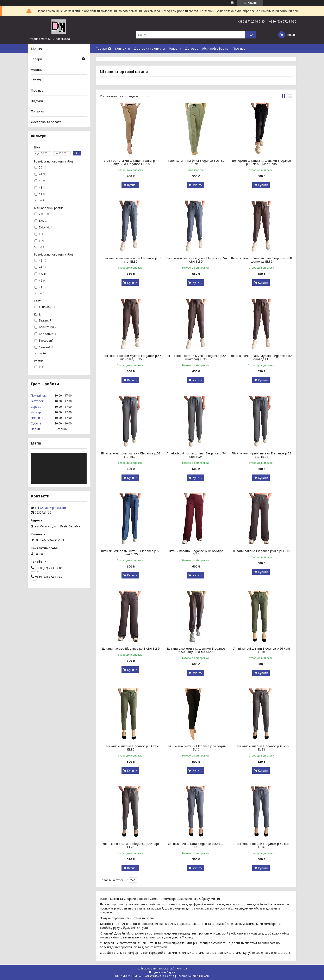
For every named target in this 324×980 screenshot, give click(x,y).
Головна (175, 48)
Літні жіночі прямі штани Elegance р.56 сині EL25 (131, 552)
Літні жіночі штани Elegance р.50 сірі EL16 (261, 845)
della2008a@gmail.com (50, 508)
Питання (37, 111)
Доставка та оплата (149, 48)
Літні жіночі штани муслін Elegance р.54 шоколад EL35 (196, 357)
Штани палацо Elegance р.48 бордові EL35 (196, 552)
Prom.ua (182, 969)
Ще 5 (41, 293)
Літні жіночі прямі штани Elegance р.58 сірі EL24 (131, 455)
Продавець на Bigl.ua (162, 972)
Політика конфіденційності (193, 976)
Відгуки (37, 101)
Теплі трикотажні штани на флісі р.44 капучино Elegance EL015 (131, 162)
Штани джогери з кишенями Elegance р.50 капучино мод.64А (196, 650)
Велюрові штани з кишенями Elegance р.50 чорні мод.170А (261, 162)
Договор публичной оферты (207, 48)
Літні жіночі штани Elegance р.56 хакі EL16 (261, 650)
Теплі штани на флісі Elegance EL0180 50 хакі (196, 162)
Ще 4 (41, 247)
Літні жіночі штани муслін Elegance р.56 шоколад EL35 (131, 357)
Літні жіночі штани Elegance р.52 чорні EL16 (196, 748)
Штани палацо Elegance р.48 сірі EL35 (131, 648)
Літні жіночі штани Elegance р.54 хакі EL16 (131, 748)
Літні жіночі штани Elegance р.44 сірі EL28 (131, 845)
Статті (36, 80)
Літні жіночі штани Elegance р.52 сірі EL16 (196, 845)
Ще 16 (42, 353)
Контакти (123, 48)
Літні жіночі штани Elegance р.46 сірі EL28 (261, 748)
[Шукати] (251, 35)
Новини (37, 69)
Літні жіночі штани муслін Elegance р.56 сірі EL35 (131, 260)
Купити (132, 185)
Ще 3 (41, 200)
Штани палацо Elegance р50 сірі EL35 (261, 551)
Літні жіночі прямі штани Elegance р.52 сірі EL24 (261, 455)
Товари (101, 48)
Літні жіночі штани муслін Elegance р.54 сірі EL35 (196, 260)
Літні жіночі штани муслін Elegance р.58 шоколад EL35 (261, 260)
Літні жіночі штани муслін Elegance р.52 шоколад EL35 (261, 357)
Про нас (239, 48)
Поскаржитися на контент (159, 976)
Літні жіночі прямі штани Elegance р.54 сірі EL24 (196, 455)
